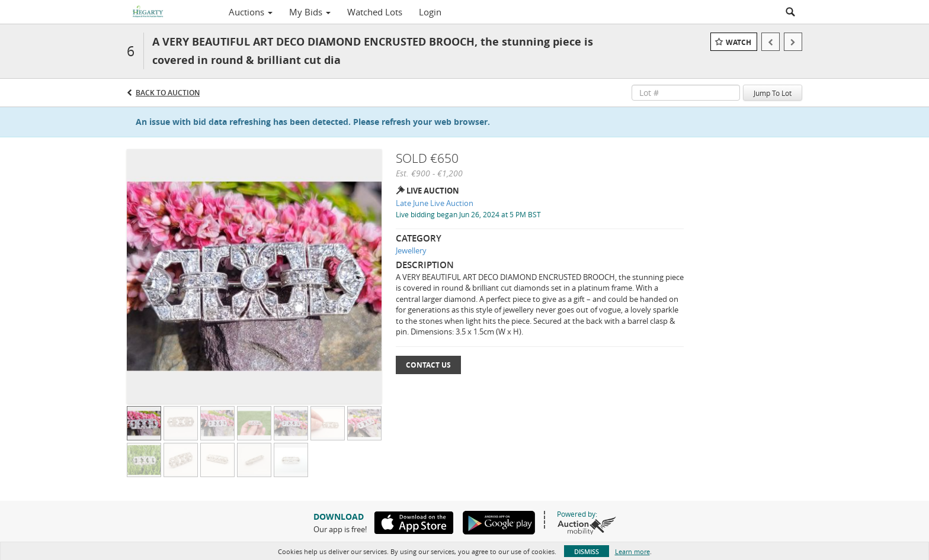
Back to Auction (168, 93)
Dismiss (587, 551)
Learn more (632, 551)
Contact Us (428, 365)
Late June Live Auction (435, 203)
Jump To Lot (773, 93)
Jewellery (411, 250)
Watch (739, 42)
